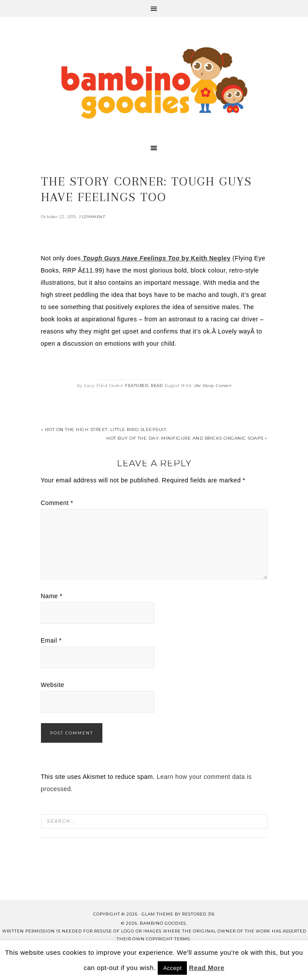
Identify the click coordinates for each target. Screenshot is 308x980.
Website (53, 685)
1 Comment (92, 217)
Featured (137, 386)
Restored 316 (198, 914)
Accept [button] (172, 968)
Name (52, 596)
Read (157, 386)
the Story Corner (213, 386)
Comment (57, 503)
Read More (207, 968)
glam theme (157, 914)
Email (51, 640)
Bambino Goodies (154, 83)
